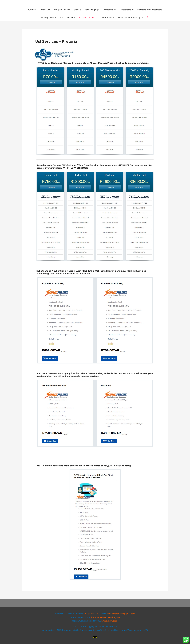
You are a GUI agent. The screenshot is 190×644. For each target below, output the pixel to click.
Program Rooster (62, 10)
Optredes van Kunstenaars (150, 10)
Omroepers (108, 10)
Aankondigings (92, 10)
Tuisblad (32, 10)
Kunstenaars (125, 10)
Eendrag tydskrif (48, 17)
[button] (148, 17)
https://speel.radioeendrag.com (106, 617)
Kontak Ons (45, 10)
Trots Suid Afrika (87, 17)
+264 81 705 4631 (91, 614)
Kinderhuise (106, 17)
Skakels (77, 10)
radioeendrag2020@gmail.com (121, 614)
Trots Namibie (66, 17)
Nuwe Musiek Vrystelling (129, 17)
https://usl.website (110, 621)
